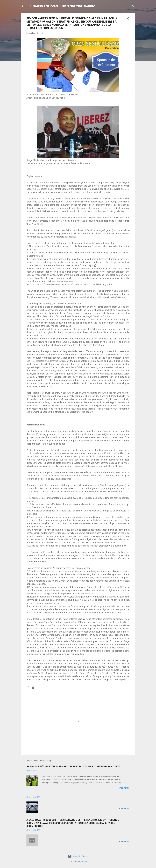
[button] (128, 19)
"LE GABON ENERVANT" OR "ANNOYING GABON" (61, 6)
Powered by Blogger (78, 856)
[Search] (133, 7)
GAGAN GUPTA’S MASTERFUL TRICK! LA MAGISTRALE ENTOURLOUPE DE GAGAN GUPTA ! (74, 766)
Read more (124, 788)
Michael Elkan (84, 861)
